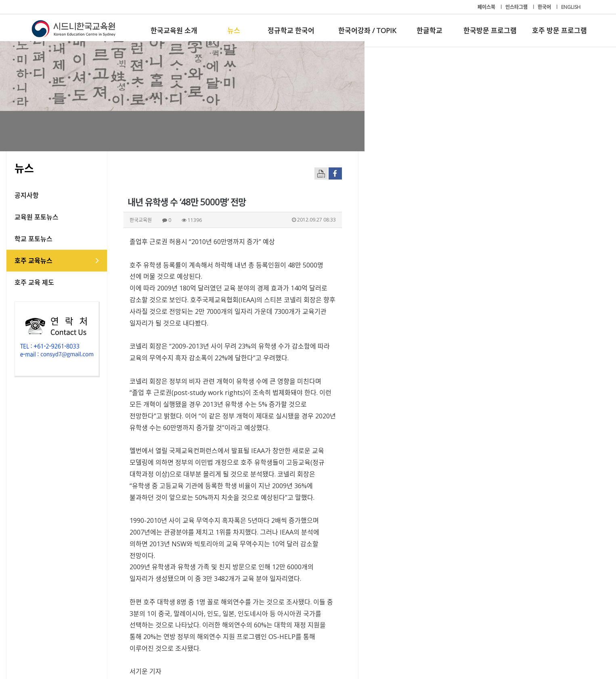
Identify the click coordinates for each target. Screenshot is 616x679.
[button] (502, 581)
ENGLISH (571, 7)
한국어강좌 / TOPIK (367, 30)
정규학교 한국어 (291, 30)
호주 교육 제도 (60, 282)
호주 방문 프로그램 (559, 30)
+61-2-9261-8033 (223, 648)
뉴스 (234, 30)
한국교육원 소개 (174, 30)
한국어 (545, 7)
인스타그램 (517, 7)
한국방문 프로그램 (490, 30)
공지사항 (52, 195)
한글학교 (430, 30)
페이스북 (487, 7)
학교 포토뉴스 (59, 239)
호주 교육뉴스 (59, 261)
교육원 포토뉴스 (62, 217)
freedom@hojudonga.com (194, 532)
